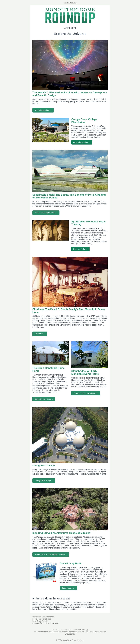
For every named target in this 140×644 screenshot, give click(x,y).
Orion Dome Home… (44, 399)
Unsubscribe (70, 634)
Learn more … (68, 588)
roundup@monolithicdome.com (46, 623)
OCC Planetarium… (82, 142)
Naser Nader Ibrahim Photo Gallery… (51, 555)
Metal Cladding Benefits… (46, 213)
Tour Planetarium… (43, 110)
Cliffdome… (40, 334)
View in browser (70, 3)
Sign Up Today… (80, 249)
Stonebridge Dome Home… (86, 393)
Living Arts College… (44, 481)
